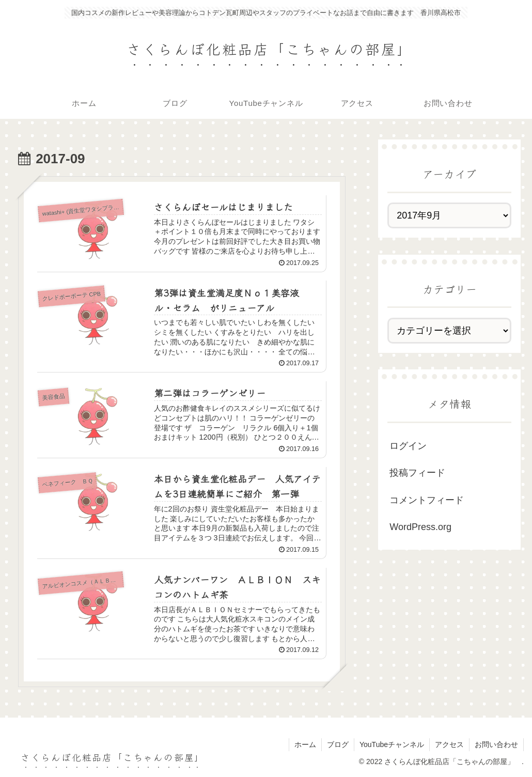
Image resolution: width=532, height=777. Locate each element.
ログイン (408, 446)
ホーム (305, 744)
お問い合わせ (496, 744)
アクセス (449, 744)
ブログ (338, 744)
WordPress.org (420, 527)
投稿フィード (417, 473)
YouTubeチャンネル (392, 744)
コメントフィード (427, 500)
